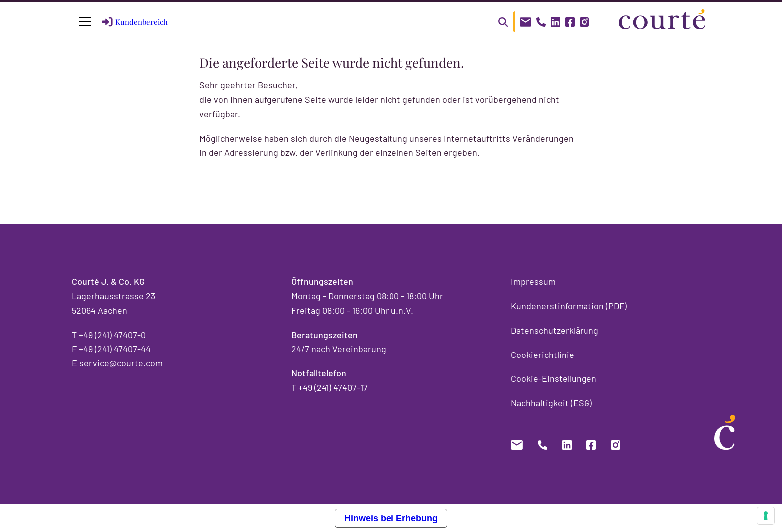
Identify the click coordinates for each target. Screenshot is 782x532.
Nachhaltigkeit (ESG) (551, 403)
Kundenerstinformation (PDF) (569, 306)
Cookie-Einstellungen (554, 378)
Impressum (533, 281)
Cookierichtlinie (542, 355)
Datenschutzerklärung (555, 330)
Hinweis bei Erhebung (391, 518)
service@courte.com (121, 363)
